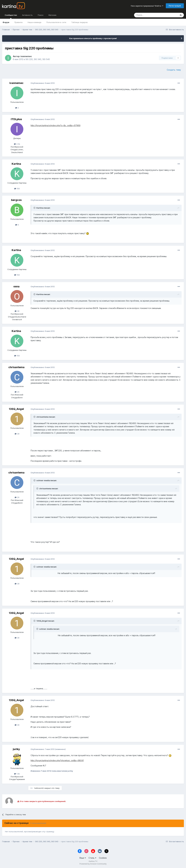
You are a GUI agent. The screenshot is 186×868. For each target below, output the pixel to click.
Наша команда (34, 22)
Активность (27, 15)
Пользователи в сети (56, 22)
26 (17, 392)
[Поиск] (148, 15)
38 (17, 311)
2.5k (17, 144)
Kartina (16, 164)
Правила (18, 22)
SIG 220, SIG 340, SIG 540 (38, 59)
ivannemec (26, 56)
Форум (6, 22)
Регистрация (175, 6)
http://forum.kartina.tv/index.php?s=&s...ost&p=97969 (56, 125)
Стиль (92, 858)
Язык (83, 858)
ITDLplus (16, 119)
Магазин (52, 15)
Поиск (41, 15)
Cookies (103, 858)
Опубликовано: (43, 83)
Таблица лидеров (79, 22)
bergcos (16, 200)
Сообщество (11, 16)
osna (16, 286)
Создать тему (174, 70)
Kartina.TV (93, 861)
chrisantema (16, 367)
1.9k (17, 774)
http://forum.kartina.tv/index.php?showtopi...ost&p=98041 (57, 760)
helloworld (39, 788)
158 (17, 189)
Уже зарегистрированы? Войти (147, 6)
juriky (16, 749)
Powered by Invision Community (93, 864)
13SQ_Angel (16, 409)
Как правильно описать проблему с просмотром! (93, 38)
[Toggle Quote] (35, 208)
